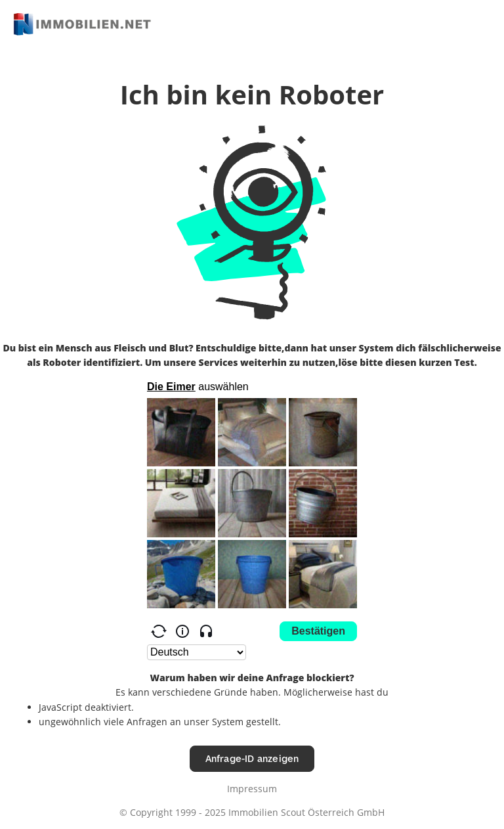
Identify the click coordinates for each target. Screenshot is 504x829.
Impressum (252, 789)
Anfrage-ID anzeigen (252, 758)
